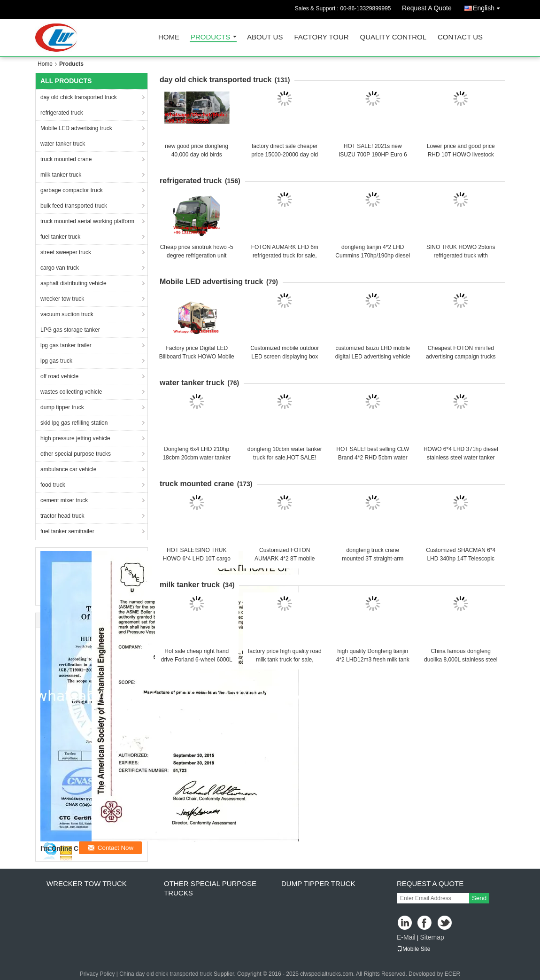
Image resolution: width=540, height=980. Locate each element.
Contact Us (460, 37)
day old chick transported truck (79, 97)
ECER (452, 974)
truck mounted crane (66, 159)
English (489, 6)
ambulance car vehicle (68, 469)
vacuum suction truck (67, 314)
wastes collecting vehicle (71, 392)
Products (210, 37)
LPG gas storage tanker (70, 330)
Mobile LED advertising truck (76, 128)
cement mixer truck (64, 500)
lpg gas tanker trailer (66, 345)
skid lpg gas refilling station (74, 423)
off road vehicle (59, 376)
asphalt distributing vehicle (73, 283)
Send (479, 898)
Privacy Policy (97, 974)
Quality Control (393, 37)
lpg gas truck (56, 361)
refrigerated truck (62, 113)
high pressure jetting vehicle (75, 438)
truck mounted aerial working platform (87, 221)
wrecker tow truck (62, 299)
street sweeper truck (66, 252)
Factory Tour (321, 37)
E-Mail (406, 937)
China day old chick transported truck (166, 974)
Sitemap (432, 937)
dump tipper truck (62, 407)
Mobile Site (413, 949)
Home (169, 37)
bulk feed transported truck (74, 206)
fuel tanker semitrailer (67, 531)
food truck (53, 485)
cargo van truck (60, 268)
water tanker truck (63, 144)
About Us (265, 37)
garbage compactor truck (72, 190)
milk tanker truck (61, 175)
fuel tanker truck (60, 237)
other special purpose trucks (76, 454)
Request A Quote (427, 8)
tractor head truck (62, 516)
